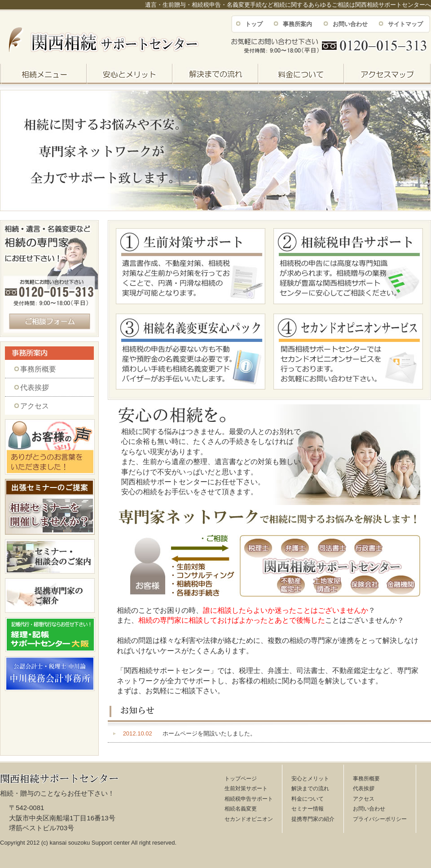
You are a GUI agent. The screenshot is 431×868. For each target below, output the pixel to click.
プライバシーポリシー (380, 819)
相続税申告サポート (249, 799)
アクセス (35, 406)
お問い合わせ (350, 24)
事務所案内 (297, 24)
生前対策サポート (246, 788)
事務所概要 (38, 369)
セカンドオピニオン (249, 819)
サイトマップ (405, 24)
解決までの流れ (310, 788)
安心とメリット (310, 779)
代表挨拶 (35, 387)
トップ (254, 24)
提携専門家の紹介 (313, 819)
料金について (308, 799)
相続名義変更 (241, 809)
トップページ (241, 779)
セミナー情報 (308, 809)
